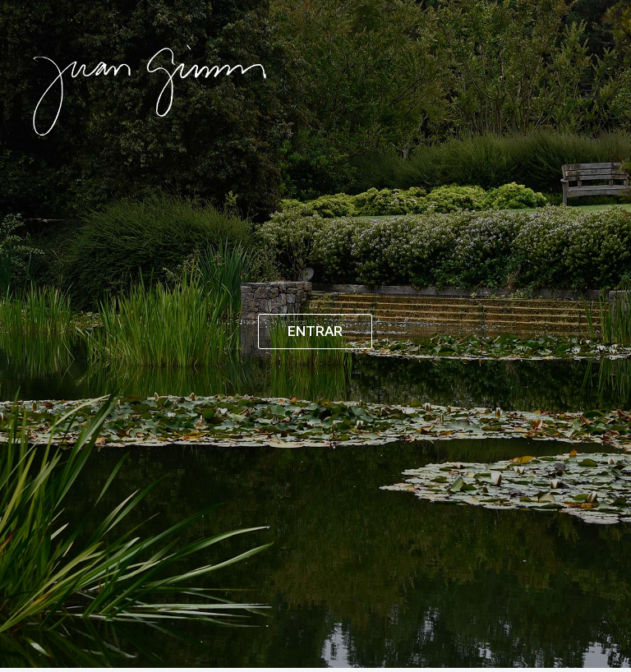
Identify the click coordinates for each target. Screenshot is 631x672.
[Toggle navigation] (590, 90)
